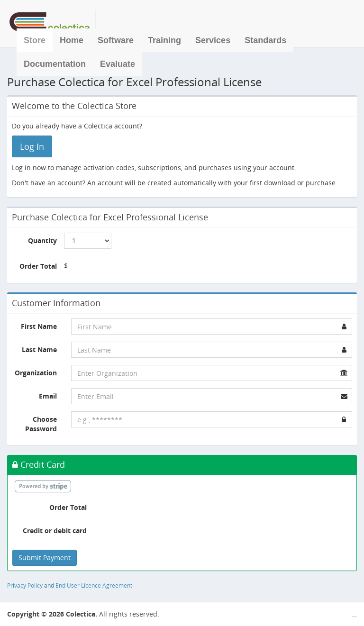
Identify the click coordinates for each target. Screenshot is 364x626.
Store (35, 40)
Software (116, 40)
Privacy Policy (25, 585)
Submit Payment (45, 558)
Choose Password (41, 424)
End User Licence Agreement (94, 585)
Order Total (38, 266)
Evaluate (118, 64)
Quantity (42, 240)
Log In (32, 146)
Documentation (55, 64)
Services (213, 40)
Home (72, 40)
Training (164, 40)
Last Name (39, 349)
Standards (265, 40)
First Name (39, 326)
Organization (36, 373)
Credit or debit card (55, 531)
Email (48, 396)
